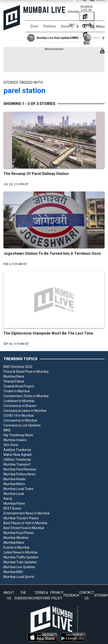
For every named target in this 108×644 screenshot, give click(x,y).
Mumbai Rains (14, 376)
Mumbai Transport (17, 464)
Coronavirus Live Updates (22, 425)
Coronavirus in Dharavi (20, 406)
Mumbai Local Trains (19, 489)
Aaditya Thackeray (17, 450)
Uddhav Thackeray (17, 460)
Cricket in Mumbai (17, 391)
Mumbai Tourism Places (21, 518)
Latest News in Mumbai (21, 552)
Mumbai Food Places (19, 533)
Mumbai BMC (13, 572)
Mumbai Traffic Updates (21, 557)
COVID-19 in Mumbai (19, 416)
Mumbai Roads (14, 479)
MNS (7, 430)
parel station (24, 91)
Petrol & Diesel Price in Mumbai (26, 372)
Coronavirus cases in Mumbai (25, 411)
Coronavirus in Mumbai (20, 420)
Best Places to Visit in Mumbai (25, 523)
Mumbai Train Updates (20, 562)
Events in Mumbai (16, 547)
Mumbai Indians (15, 440)
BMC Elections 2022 (18, 367)
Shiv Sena (11, 445)
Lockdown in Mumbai (19, 401)
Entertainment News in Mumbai (27, 513)
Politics (50, 26)
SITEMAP (101, 595)
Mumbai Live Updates (19, 567)
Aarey (8, 499)
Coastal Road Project (19, 386)
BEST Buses (12, 508)
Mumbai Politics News (19, 474)
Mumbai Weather (16, 538)
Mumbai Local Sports (19, 577)
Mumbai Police (14, 503)
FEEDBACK (71, 595)
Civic (35, 26)
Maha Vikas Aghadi (17, 455)
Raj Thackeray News (18, 435)
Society (67, 26)
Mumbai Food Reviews (20, 469)
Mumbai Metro (14, 484)
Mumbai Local (14, 494)
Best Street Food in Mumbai (24, 528)
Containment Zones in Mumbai (26, 396)
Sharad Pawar (14, 381)
